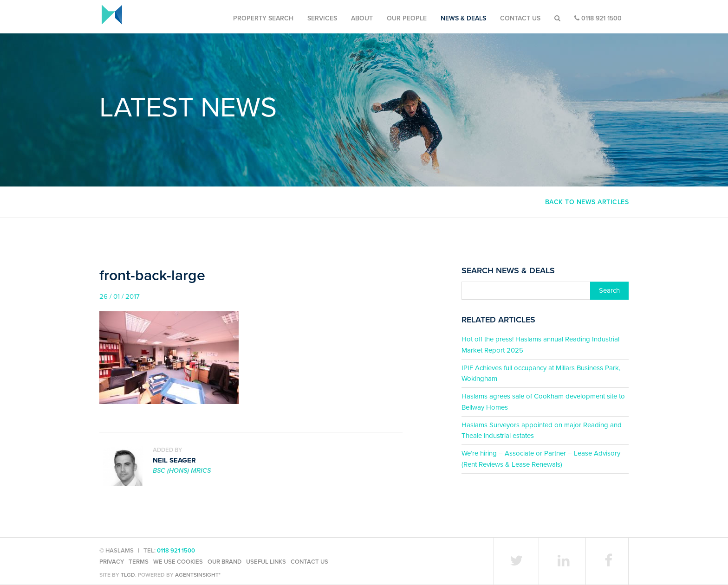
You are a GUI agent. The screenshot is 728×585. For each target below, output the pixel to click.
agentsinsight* (198, 575)
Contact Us (520, 18)
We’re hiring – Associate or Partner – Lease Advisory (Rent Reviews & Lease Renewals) (541, 459)
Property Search (263, 18)
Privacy (112, 562)
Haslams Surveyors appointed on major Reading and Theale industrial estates (542, 430)
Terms (139, 562)
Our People (407, 18)
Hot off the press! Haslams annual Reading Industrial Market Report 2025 (540, 344)
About (362, 18)
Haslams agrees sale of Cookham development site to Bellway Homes (543, 402)
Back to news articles (587, 202)
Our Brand (224, 562)
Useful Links (266, 562)
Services (322, 18)
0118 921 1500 (598, 18)
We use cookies (178, 562)
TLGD (128, 575)
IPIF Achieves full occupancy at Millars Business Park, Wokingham (541, 373)
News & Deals (463, 18)
